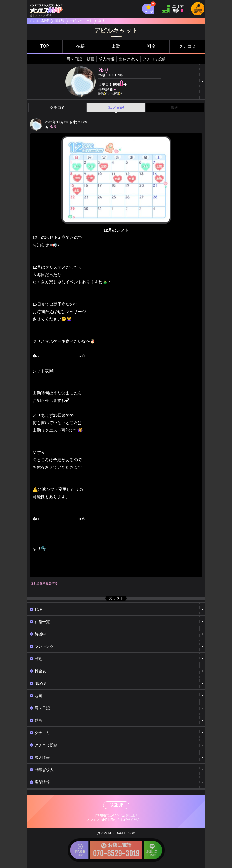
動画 (90, 59)
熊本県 (59, 21)
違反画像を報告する (44, 583)
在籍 (80, 46)
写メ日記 (74, 59)
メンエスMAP (39, 21)
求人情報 (107, 59)
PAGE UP (116, 805)
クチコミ (187, 46)
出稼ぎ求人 (128, 59)
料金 (151, 46)
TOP (45, 46)
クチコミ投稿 (154, 59)
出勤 (116, 46)
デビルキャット (81, 21)
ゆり (53, 127)
